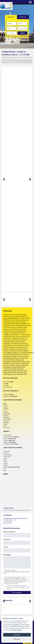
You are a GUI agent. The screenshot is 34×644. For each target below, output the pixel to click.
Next (29, 179)
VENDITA (11, 17)
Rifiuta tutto (17, 639)
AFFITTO (23, 17)
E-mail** (6, 547)
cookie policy (16, 625)
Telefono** (7, 539)
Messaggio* (7, 555)
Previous (5, 179)
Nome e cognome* (9, 532)
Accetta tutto (17, 635)
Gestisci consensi (17, 630)
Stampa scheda (8, 508)
